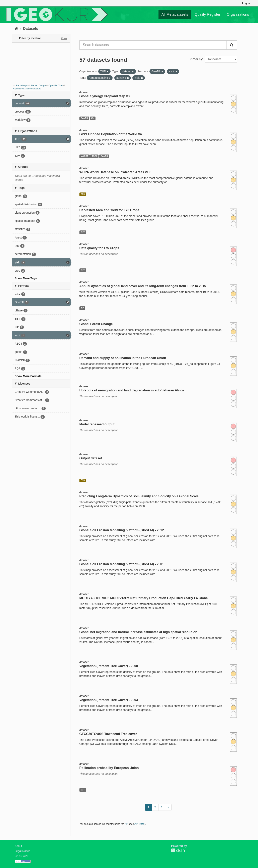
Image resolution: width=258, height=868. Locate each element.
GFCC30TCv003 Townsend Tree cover (108, 734)
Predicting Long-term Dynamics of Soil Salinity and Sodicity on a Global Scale (139, 496)
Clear (64, 38)
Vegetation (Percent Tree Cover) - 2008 (109, 666)
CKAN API (21, 856)
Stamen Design (38, 85)
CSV (83, 194)
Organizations (238, 14)
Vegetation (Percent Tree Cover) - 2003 (109, 700)
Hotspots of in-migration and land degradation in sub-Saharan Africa (132, 390)
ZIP (82, 308)
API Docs (139, 824)
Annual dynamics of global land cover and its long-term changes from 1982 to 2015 (143, 286)
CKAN (178, 850)
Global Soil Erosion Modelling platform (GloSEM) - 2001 (122, 564)
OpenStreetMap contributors (27, 89)
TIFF (83, 232)
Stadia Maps (22, 85)
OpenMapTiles (56, 85)
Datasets (31, 29)
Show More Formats (28, 376)
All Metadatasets (175, 14)
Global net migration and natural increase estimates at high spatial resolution (138, 632)
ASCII (94, 156)
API (127, 824)
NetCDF (85, 156)
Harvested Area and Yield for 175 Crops (109, 210)
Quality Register (207, 14)
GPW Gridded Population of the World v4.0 (112, 134)
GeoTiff (84, 118)
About (18, 846)
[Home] (16, 29)
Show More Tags (26, 278)
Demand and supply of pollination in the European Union (123, 358)
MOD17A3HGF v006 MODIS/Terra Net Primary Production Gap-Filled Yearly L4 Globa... (145, 598)
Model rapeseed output (97, 424)
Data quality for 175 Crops (99, 248)
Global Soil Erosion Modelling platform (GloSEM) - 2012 (122, 530)
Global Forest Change (96, 324)
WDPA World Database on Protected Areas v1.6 (115, 172)
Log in (246, 3)
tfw (93, 118)
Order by (196, 59)
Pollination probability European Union (109, 768)
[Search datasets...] (153, 45)
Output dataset (91, 458)
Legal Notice (22, 851)
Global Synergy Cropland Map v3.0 (106, 96)
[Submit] (232, 45)
